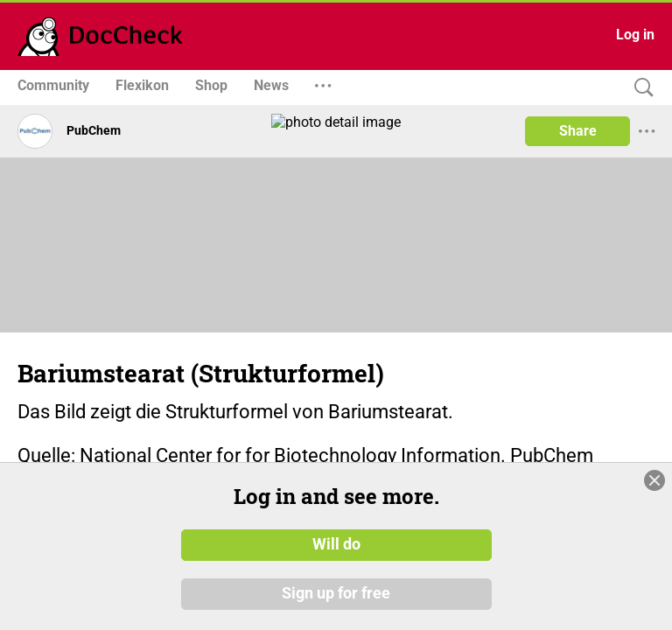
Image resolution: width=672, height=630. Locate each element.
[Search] (640, 88)
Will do (336, 545)
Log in (635, 35)
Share (578, 131)
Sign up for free (336, 594)
